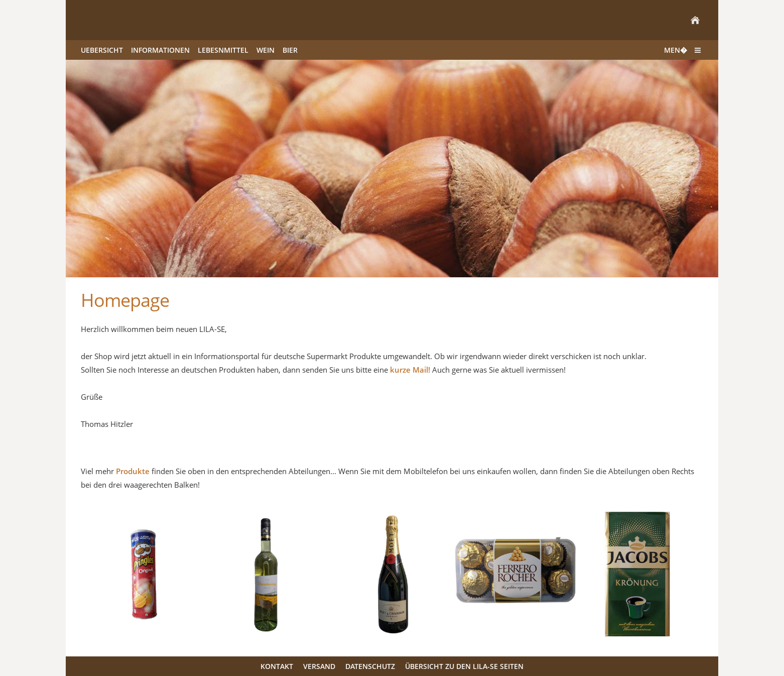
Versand (319, 666)
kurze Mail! (410, 370)
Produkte (133, 471)
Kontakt (277, 666)
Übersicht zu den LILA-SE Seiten (464, 666)
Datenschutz (370, 666)
